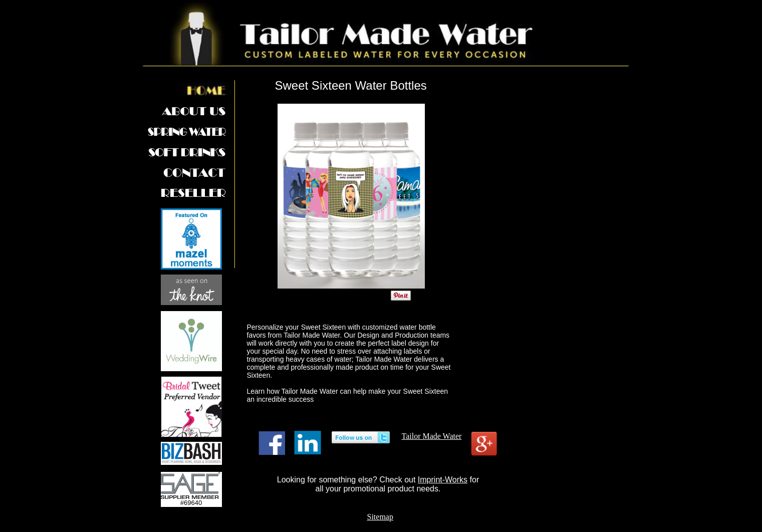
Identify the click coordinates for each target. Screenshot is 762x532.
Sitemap (380, 517)
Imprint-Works (443, 480)
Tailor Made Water (432, 436)
